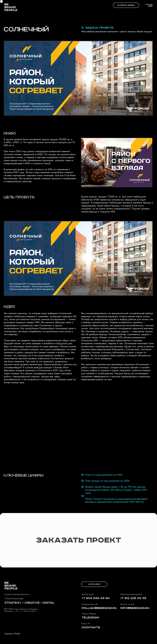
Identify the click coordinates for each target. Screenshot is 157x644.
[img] (11, 7)
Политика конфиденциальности (17, 594)
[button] (126, 5)
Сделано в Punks (12, 634)
